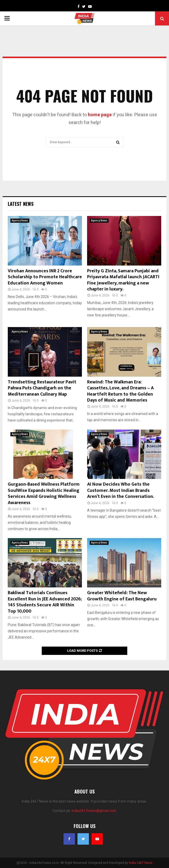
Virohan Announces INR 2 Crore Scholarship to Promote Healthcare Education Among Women (45, 277)
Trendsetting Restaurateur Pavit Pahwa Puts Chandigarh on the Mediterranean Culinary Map (42, 388)
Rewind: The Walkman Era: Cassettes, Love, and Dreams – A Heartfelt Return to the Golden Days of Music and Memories (120, 391)
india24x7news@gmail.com (94, 811)
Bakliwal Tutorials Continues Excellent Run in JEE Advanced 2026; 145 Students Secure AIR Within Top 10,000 (45, 602)
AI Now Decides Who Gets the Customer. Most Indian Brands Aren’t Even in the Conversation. (121, 490)
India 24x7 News (141, 863)
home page (100, 115)
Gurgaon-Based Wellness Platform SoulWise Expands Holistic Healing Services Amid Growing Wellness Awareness (44, 493)
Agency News (20, 221)
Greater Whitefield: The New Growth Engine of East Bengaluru (122, 596)
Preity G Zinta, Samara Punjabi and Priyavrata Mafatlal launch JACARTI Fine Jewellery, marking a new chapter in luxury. (123, 280)
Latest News (21, 204)
